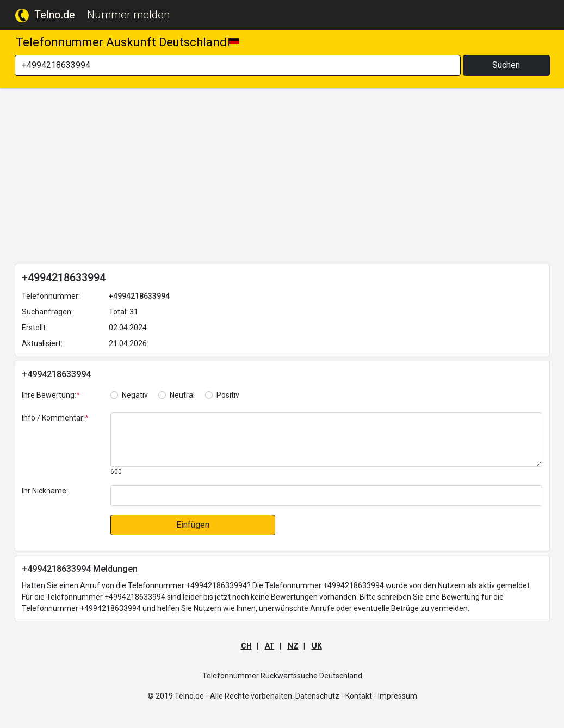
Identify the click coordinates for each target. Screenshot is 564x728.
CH (246, 646)
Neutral (182, 395)
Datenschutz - (320, 696)
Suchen (506, 65)
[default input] (326, 496)
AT (270, 646)
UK (317, 646)
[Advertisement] (282, 178)
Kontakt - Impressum (381, 696)
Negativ (135, 395)
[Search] (238, 65)
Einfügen (193, 525)
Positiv (228, 395)
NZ (293, 646)
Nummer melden (128, 15)
